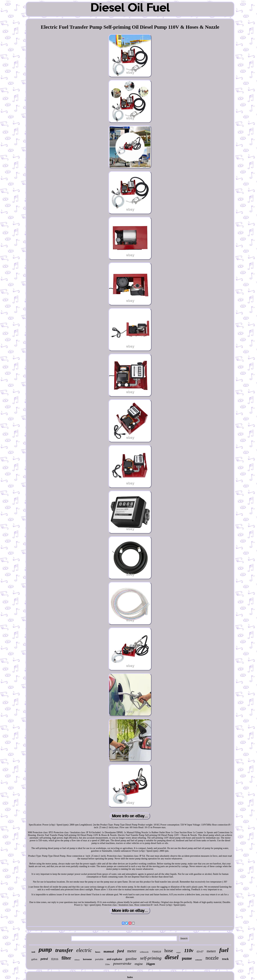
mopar (179, 952)
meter (132, 951)
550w (108, 964)
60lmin (77, 960)
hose (169, 951)
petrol (44, 959)
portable (99, 959)
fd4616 (157, 952)
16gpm (151, 964)
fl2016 (55, 959)
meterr (211, 951)
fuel (224, 950)
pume (187, 958)
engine (139, 964)
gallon (34, 959)
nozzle (212, 958)
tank (33, 952)
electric (84, 950)
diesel (172, 957)
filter (66, 958)
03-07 (200, 952)
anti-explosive (115, 959)
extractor (199, 960)
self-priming (151, 958)
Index (130, 977)
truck (225, 959)
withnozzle (144, 952)
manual (109, 951)
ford (121, 951)
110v (189, 950)
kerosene (87, 959)
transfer (64, 950)
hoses (98, 952)
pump (45, 950)
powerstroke (122, 963)
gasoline (131, 959)
